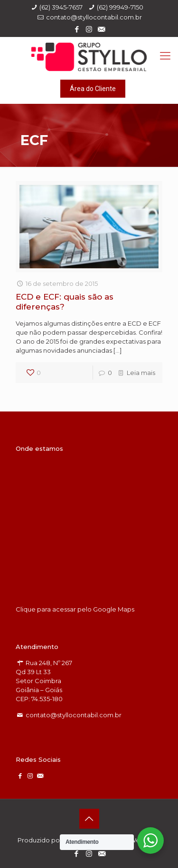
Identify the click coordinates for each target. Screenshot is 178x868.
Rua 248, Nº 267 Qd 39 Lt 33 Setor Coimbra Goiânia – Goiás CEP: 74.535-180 (44, 681)
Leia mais (141, 373)
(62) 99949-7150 (120, 7)
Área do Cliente (93, 89)
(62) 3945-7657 (61, 7)
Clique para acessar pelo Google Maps (75, 609)
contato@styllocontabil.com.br (94, 17)
